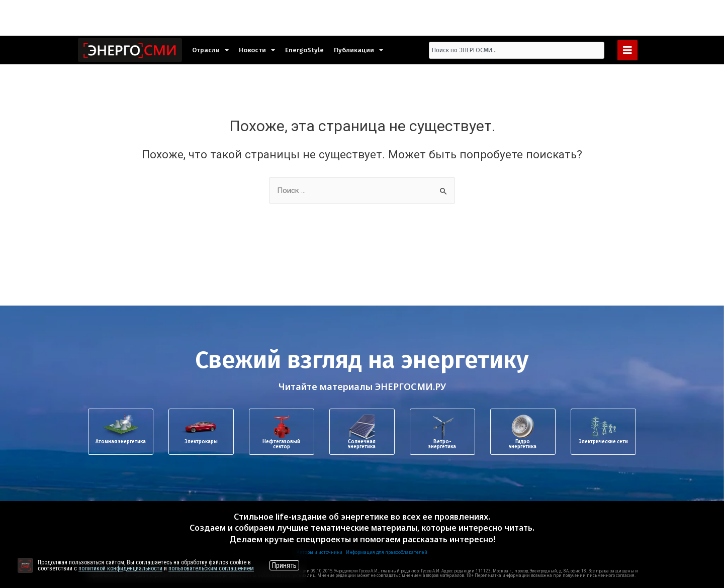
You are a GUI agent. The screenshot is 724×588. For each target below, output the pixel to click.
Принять (284, 565)
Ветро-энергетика (442, 444)
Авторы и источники (320, 552)
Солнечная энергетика (362, 444)
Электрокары (201, 442)
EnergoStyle (304, 50)
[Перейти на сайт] (25, 565)
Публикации (358, 50)
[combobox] (517, 50)
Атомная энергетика (121, 442)
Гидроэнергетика (523, 444)
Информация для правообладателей (387, 552)
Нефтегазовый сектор (281, 444)
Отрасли (210, 50)
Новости (257, 50)
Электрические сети (603, 442)
